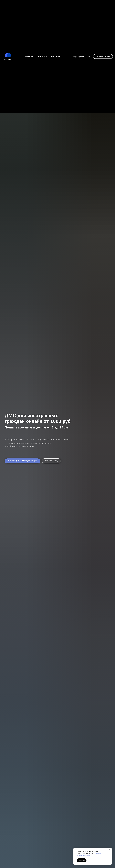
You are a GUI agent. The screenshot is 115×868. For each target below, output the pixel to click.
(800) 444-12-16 (82, 56)
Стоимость (42, 56)
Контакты (56, 56)
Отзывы (29, 56)
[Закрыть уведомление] (110, 850)
